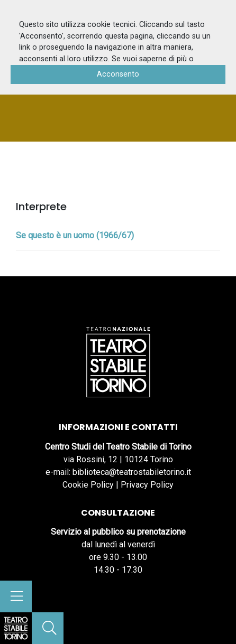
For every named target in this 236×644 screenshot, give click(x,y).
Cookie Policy (88, 485)
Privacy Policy (147, 485)
